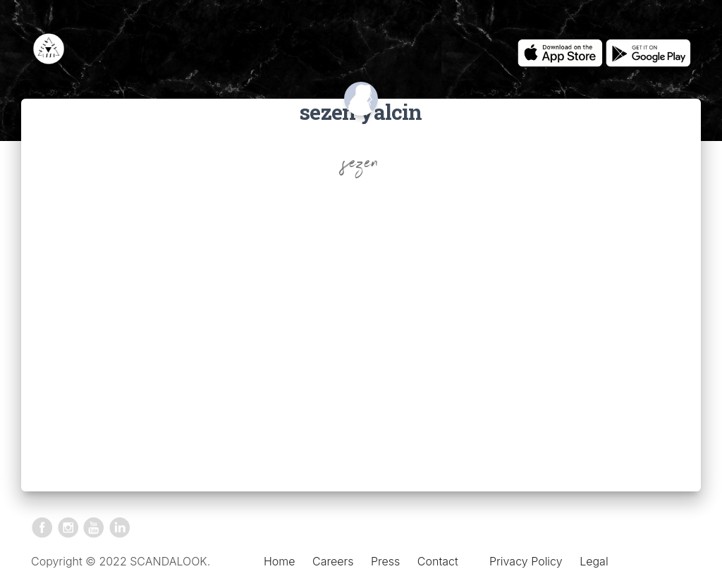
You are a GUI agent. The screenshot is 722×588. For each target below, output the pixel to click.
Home (280, 561)
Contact (438, 561)
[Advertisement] (361, 322)
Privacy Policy (526, 561)
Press (385, 561)
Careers (333, 561)
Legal (594, 561)
